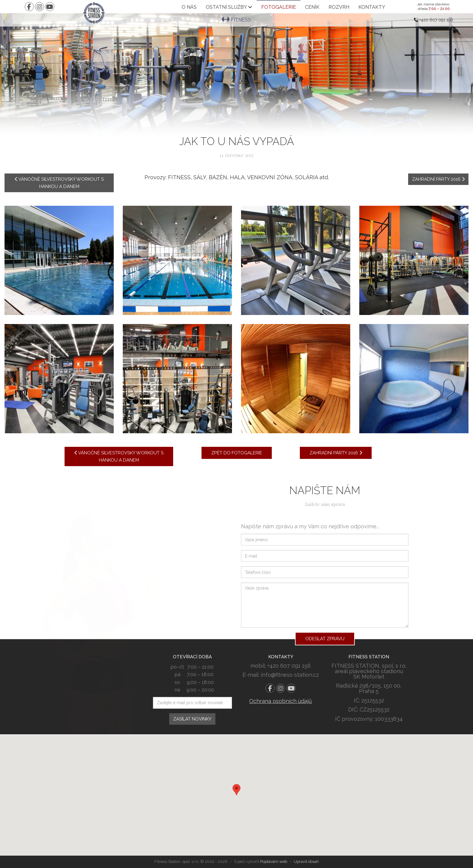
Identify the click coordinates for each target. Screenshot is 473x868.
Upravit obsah (306, 862)
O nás (189, 7)
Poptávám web (274, 862)
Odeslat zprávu (325, 639)
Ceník (312, 7)
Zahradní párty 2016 (438, 179)
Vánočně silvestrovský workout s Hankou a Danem (59, 183)
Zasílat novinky (192, 719)
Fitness (236, 20)
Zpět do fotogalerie (237, 453)
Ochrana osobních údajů (281, 701)
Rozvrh (339, 7)
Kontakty (372, 7)
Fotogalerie (279, 7)
